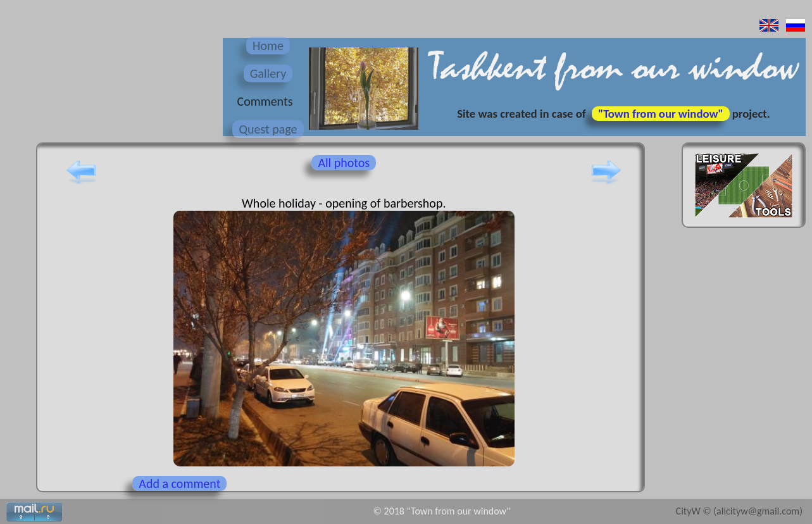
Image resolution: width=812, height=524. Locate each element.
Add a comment (179, 483)
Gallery (268, 73)
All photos (344, 163)
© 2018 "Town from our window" (442, 511)
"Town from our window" (661, 114)
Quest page (268, 129)
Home (268, 46)
